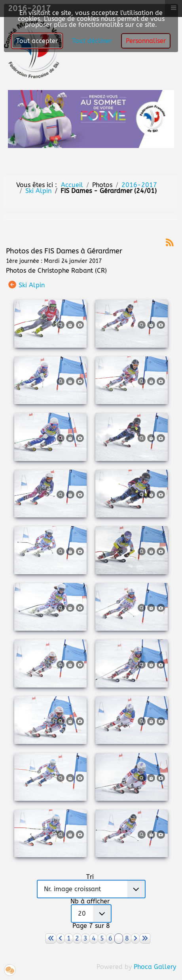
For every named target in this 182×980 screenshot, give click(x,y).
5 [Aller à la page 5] (102, 938)
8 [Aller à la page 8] (127, 938)
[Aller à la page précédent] (61, 939)
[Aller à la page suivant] (135, 939)
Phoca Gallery (155, 967)
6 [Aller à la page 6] (110, 938)
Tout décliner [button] (92, 41)
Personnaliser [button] (146, 41)
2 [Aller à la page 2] (77, 938)
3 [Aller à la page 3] (85, 938)
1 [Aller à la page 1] (69, 938)
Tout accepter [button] (37, 41)
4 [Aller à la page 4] (94, 938)
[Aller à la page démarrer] (51, 939)
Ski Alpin (32, 285)
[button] (10, 970)
